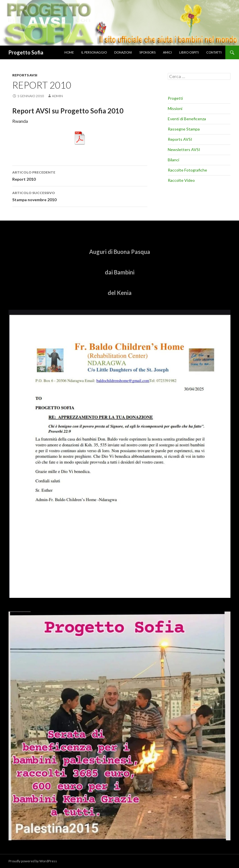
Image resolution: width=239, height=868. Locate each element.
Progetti (175, 98)
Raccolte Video (181, 180)
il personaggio (94, 52)
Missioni (175, 108)
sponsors (147, 52)
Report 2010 (80, 175)
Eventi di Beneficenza (187, 119)
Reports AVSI (25, 75)
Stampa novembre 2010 (80, 196)
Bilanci (173, 160)
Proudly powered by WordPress (33, 861)
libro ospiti (189, 52)
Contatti (214, 52)
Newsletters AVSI (184, 149)
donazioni (123, 52)
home (69, 52)
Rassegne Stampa (184, 129)
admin (57, 96)
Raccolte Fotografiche (187, 170)
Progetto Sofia (26, 52)
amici (167, 52)
